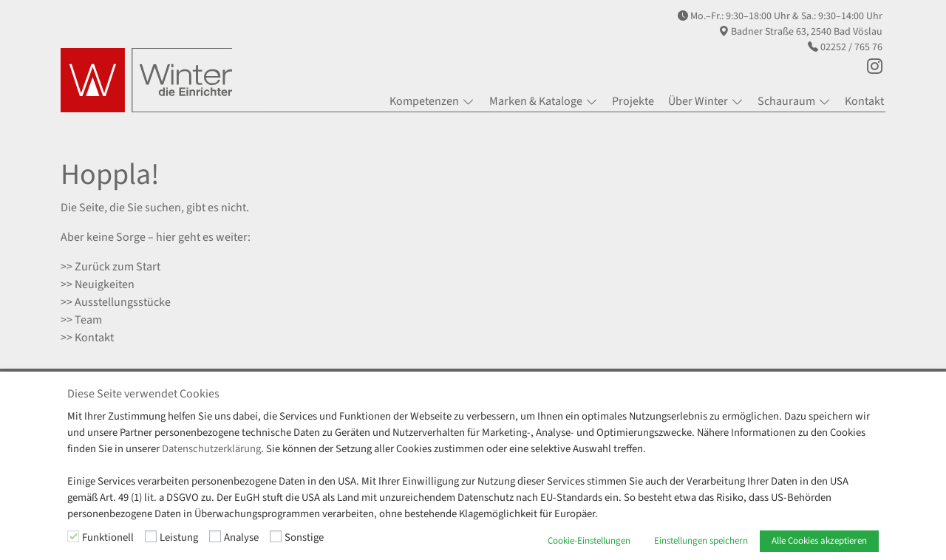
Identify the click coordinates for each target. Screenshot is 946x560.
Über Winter (698, 101)
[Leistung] (151, 536)
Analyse (241, 537)
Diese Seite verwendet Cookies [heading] (143, 394)
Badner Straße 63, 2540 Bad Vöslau (807, 32)
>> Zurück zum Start (110, 267)
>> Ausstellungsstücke (116, 302)
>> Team (81, 320)
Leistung (179, 537)
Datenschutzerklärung (211, 449)
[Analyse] (215, 536)
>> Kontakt (87, 338)
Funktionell (108, 537)
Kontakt (864, 101)
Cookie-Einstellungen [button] (589, 541)
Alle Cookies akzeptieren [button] (819, 541)
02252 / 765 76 (851, 47)
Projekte (633, 101)
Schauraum (786, 101)
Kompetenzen (424, 101)
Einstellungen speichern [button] (701, 541)
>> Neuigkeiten (98, 284)
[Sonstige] (276, 536)
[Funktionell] (73, 536)
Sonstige (304, 537)
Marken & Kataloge (536, 101)
